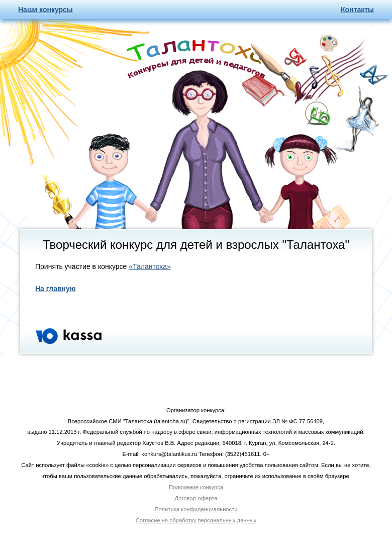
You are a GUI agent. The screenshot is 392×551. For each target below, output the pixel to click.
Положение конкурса (196, 487)
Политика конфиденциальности (196, 509)
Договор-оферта (196, 498)
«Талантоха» (150, 266)
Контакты (357, 10)
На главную (56, 289)
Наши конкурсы (45, 10)
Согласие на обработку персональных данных (196, 520)
